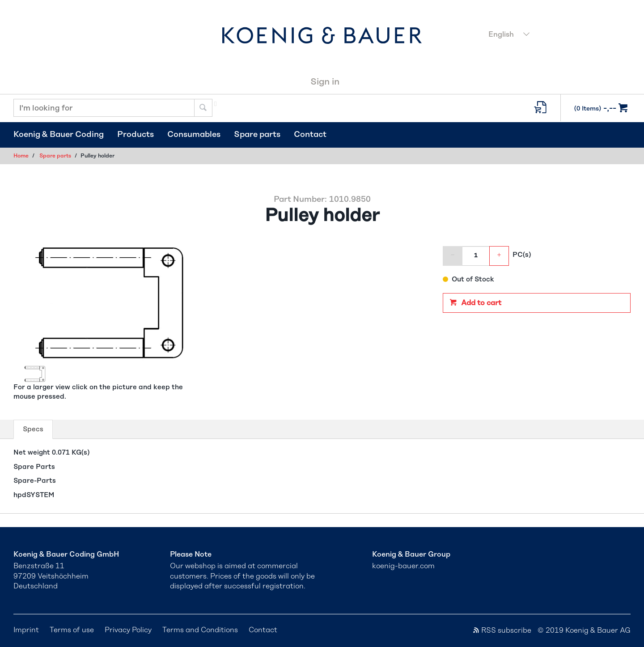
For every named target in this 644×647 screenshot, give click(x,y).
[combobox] (557, 35)
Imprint (26, 630)
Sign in (325, 82)
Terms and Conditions (200, 630)
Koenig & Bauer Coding (59, 135)
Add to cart (480, 303)
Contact (310, 135)
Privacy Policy (128, 630)
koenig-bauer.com (403, 566)
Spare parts (257, 135)
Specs (35, 432)
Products (136, 135)
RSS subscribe (502, 630)
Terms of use (72, 630)
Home (21, 156)
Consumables (194, 135)
